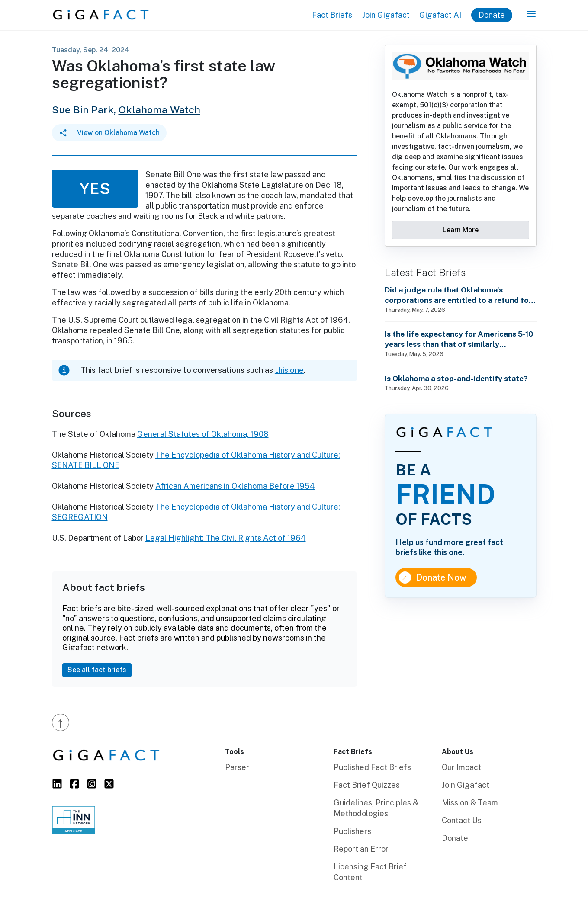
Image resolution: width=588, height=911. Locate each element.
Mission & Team (470, 803)
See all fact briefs (97, 670)
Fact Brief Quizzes (367, 785)
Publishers (352, 831)
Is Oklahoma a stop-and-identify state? (456, 378)
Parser (237, 767)
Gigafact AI (440, 15)
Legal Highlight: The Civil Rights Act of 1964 (226, 538)
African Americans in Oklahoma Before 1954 (235, 486)
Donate (492, 15)
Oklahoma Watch (159, 110)
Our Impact (461, 767)
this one (289, 370)
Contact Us (462, 820)
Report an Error (361, 849)
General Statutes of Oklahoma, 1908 (203, 434)
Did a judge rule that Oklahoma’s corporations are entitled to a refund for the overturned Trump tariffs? (458, 295)
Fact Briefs (332, 15)
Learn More (461, 230)
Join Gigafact (386, 15)
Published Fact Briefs (372, 767)
